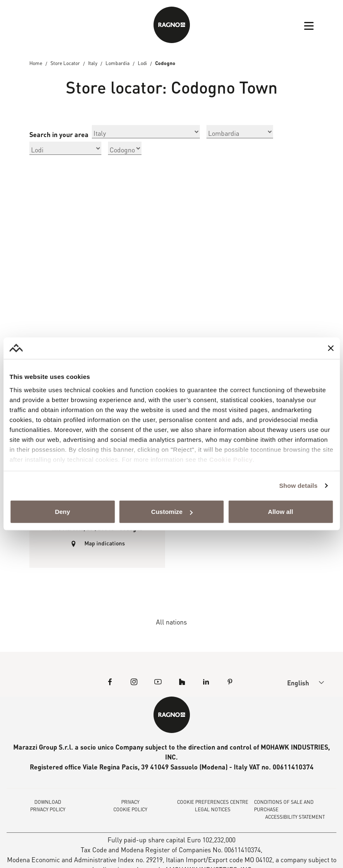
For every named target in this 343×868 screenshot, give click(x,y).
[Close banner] (331, 348)
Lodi (143, 64)
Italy (93, 64)
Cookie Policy (231, 459)
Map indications (104, 544)
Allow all (281, 512)
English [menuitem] (298, 684)
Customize (172, 512)
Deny (63, 512)
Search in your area (59, 135)
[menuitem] (298, 683)
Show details (299, 486)
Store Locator (65, 64)
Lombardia (118, 64)
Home (36, 64)
